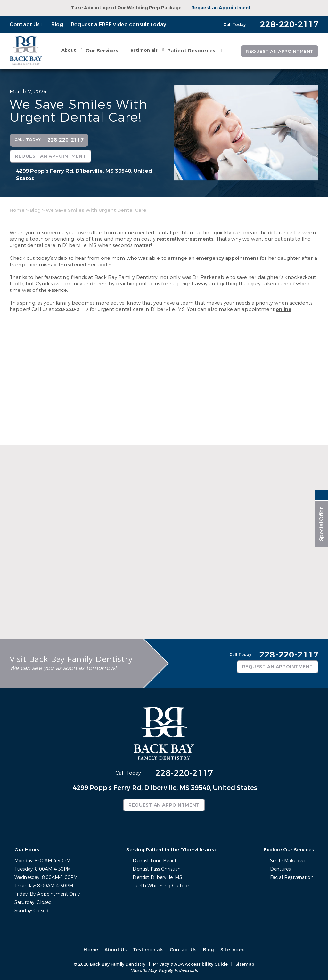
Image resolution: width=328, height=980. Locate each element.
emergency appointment (227, 258)
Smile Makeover (288, 860)
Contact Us (25, 24)
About (67, 50)
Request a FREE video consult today (119, 24)
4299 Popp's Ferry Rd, (84, 174)
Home (17, 210)
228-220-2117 (72, 309)
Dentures (280, 869)
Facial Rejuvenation (292, 877)
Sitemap (245, 964)
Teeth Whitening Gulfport (162, 885)
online (283, 309)
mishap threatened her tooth (75, 264)
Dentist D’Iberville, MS (157, 877)
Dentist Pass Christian (157, 869)
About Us (116, 949)
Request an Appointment (221, 8)
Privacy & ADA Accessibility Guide (190, 964)
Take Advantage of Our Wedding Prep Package (126, 8)
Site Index (231, 949)
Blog (57, 24)
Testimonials (141, 50)
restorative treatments (185, 239)
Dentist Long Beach (155, 860)
